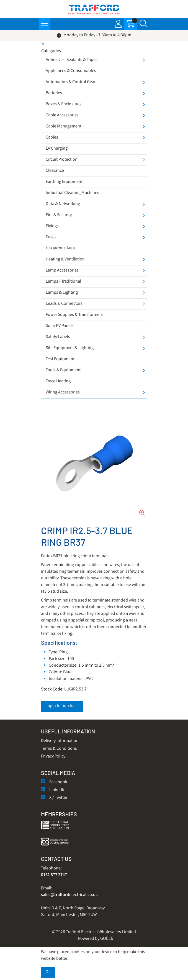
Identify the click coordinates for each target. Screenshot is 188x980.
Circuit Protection (62, 160)
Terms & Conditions (59, 749)
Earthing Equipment (64, 182)
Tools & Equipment (63, 370)
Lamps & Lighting (62, 293)
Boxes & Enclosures (64, 104)
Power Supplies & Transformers (74, 315)
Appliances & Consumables (71, 71)
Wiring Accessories (63, 392)
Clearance (55, 171)
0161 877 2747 (54, 875)
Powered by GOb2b (96, 939)
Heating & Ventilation (65, 259)
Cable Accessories (62, 115)
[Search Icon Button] (143, 24)
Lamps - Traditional (63, 282)
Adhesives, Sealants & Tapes (72, 60)
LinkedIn (53, 790)
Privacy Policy (53, 757)
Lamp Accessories (62, 271)
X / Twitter (54, 798)
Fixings (52, 226)
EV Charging (57, 149)
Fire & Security (59, 215)
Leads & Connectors (64, 304)
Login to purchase (62, 706)
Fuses (51, 237)
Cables (52, 138)
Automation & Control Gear (71, 82)
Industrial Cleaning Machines (72, 193)
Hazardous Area (60, 248)
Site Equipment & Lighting (70, 348)
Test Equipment (60, 359)
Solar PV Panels (60, 326)
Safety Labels (58, 337)
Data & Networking (63, 204)
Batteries (54, 93)
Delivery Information (60, 741)
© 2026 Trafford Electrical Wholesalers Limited (94, 932)
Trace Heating (58, 381)
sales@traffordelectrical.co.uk (69, 895)
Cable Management (64, 126)
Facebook (54, 782)
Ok (48, 972)
